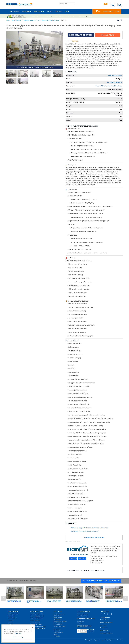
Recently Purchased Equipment (38, 626)
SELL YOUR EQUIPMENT (85, 16)
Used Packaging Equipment (37, 616)
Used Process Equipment (36, 614)
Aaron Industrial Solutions (106, 633)
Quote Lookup (108, 11)
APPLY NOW (82, 558)
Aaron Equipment (104, 620)
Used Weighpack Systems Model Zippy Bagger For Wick (74, 601)
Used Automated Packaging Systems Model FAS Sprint (54, 601)
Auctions (49, 11)
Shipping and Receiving (86, 619)
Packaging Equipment (29, 20)
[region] (18, 634)
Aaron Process (104, 628)
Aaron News (11, 622)
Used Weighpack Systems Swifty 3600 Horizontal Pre (14, 601)
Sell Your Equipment (35, 620)
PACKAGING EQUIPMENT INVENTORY (53, 16)
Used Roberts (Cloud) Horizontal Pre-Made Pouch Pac (34, 601)
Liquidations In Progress (36, 624)
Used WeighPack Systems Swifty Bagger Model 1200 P (93, 601)
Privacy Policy (11, 620)
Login (117, 11)
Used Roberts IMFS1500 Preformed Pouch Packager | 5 (114, 601)
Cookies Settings (18, 637)
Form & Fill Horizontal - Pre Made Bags (48, 20)
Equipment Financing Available (38, 628)
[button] (9, 50)
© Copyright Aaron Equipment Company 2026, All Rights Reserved (101, 640)
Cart (97, 11)
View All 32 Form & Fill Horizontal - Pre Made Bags (101, 581)
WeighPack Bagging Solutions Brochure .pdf (85, 531)
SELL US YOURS (108, 35)
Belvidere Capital (104, 630)
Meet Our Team (11, 616)
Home (8, 20)
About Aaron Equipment (13, 614)
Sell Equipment (27, 11)
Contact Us (10, 624)
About (67, 11)
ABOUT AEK (36, 16)
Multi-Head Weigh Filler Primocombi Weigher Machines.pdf (90, 528)
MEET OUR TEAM (71, 16)
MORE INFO (73, 558)
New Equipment (39, 11)
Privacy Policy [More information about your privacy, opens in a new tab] (18, 633)
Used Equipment (14, 11)
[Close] (33, 627)
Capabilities (59, 11)
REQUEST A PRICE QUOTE (81, 35)
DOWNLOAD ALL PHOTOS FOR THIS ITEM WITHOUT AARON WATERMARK (35, 67)
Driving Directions (84, 626)
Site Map (120, 640)
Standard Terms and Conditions (94, 538)
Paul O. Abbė (103, 625)
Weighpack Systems (115, 75)
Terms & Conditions (12, 618)
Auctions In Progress (35, 622)
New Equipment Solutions (36, 618)
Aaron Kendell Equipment (106, 622)
